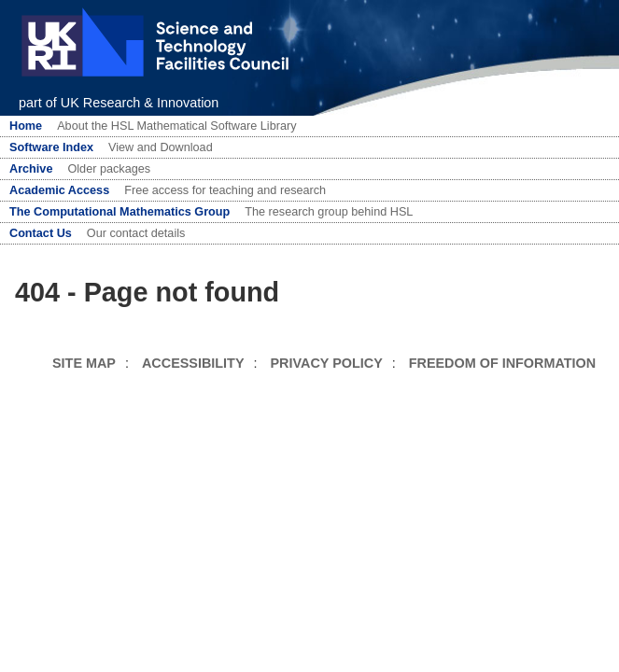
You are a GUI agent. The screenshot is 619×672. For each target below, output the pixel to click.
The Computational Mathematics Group (120, 212)
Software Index (51, 147)
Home (26, 126)
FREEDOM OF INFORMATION (502, 363)
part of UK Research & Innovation (119, 103)
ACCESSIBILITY (193, 363)
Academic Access (59, 190)
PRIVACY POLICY (327, 363)
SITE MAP (84, 363)
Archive (31, 169)
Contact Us (41, 233)
